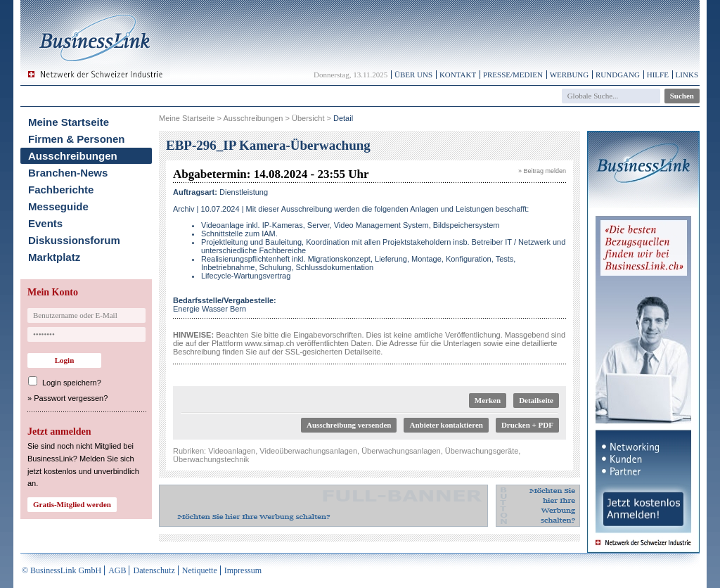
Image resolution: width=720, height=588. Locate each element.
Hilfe (658, 75)
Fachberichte (61, 190)
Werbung (570, 75)
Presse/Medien (513, 75)
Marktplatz (54, 257)
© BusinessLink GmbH (62, 570)
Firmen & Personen (77, 139)
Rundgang (618, 75)
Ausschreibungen (73, 156)
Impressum (243, 570)
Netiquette (200, 570)
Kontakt (458, 75)
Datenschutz (154, 570)
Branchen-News (68, 173)
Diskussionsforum (74, 240)
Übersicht (308, 118)
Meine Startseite (69, 122)
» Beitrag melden (542, 171)
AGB (117, 570)
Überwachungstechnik (211, 459)
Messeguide (58, 206)
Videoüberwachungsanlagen (308, 451)
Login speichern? (72, 383)
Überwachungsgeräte (482, 451)
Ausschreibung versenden (349, 425)
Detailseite (536, 400)
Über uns (413, 75)
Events (45, 223)
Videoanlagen (232, 451)
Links (687, 75)
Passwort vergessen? (71, 398)
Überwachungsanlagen (401, 451)
